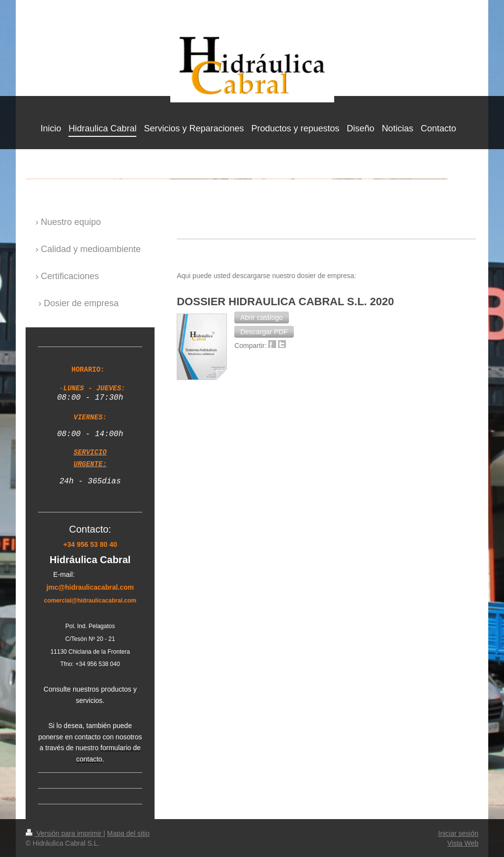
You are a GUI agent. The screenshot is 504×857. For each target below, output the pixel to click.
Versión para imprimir (64, 832)
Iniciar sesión (458, 832)
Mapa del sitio (128, 832)
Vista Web (463, 842)
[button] (261, 317)
